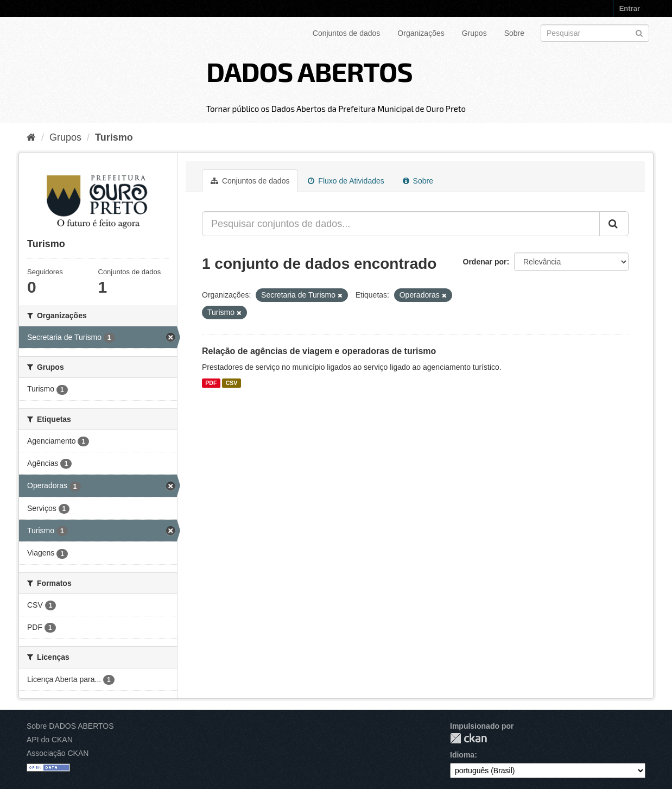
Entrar (630, 8)
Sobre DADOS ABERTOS (70, 726)
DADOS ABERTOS (309, 71)
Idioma (462, 755)
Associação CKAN (58, 753)
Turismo (114, 137)
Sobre (514, 33)
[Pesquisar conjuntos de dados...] (401, 224)
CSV (232, 383)
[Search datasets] (595, 33)
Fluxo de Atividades (346, 181)
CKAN (468, 738)
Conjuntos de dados (347, 33)
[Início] (31, 137)
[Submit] (639, 32)
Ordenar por (485, 262)
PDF (211, 383)
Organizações (421, 33)
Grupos (474, 33)
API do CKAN (50, 740)
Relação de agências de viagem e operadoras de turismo (319, 351)
